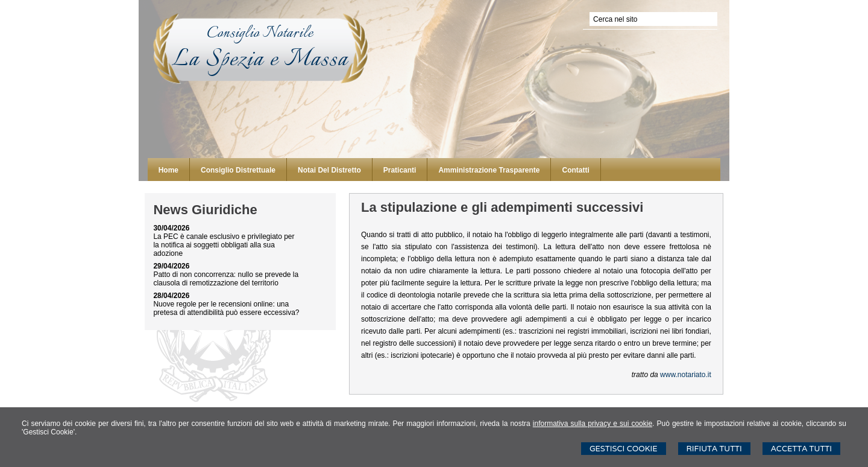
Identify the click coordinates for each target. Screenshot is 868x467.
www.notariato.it (686, 375)
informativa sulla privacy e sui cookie (593, 424)
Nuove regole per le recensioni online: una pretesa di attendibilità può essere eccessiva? (226, 308)
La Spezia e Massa (260, 60)
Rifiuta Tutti (714, 449)
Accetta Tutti (801, 449)
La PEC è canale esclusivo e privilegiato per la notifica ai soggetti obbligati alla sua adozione (224, 245)
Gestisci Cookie (624, 449)
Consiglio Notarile (260, 33)
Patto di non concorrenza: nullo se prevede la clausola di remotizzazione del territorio (226, 279)
